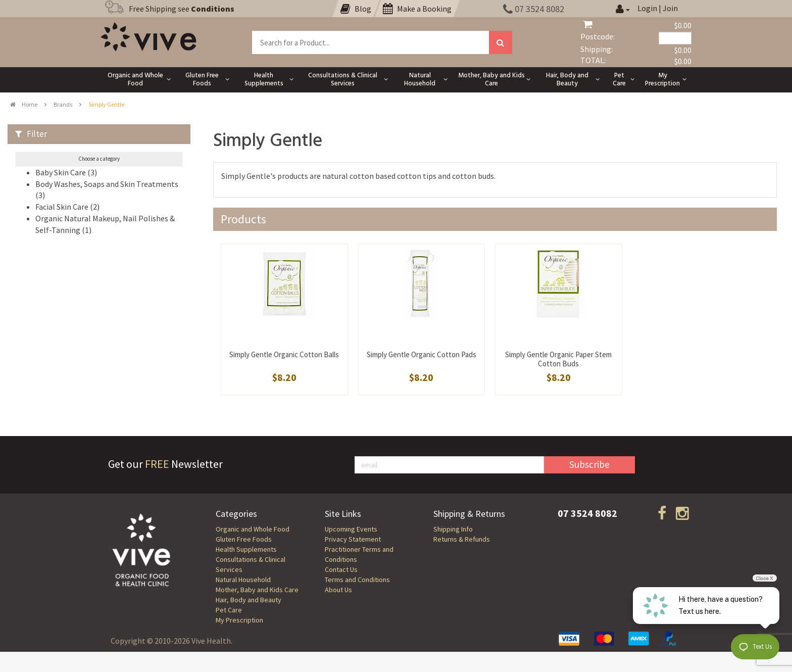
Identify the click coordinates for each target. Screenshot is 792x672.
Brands (63, 104)
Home (24, 104)
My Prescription (239, 620)
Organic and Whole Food (253, 529)
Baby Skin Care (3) (66, 172)
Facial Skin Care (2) (67, 207)
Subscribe (589, 464)
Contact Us (341, 569)
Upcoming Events (351, 529)
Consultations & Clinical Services (251, 564)
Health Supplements (246, 549)
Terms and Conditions (357, 580)
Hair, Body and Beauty (249, 600)
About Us (338, 590)
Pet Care (229, 610)
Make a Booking (417, 9)
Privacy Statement (353, 539)
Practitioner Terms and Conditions (359, 554)
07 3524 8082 (534, 9)
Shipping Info (453, 529)
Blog (356, 9)
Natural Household (243, 580)
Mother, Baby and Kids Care (257, 590)
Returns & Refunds (462, 539)
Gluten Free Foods (244, 539)
